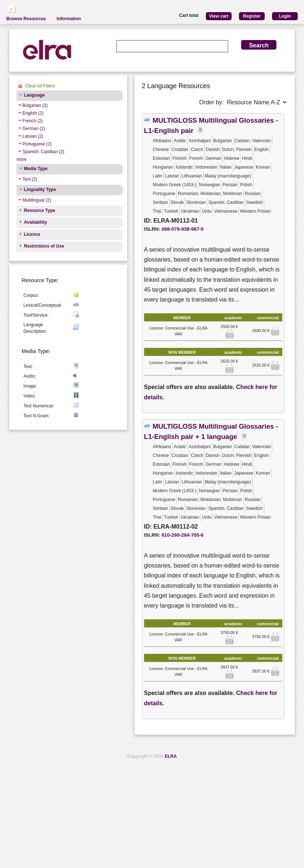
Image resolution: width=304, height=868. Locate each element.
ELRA (171, 756)
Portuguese (34, 144)
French (29, 121)
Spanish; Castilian (40, 152)
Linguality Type (40, 190)
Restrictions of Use (44, 246)
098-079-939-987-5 (183, 229)
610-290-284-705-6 (183, 535)
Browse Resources (26, 19)
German (30, 129)
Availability (35, 222)
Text (26, 179)
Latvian (30, 136)
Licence (32, 234)
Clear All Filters (40, 86)
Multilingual (33, 200)
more (22, 159)
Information (69, 19)
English (30, 113)
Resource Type (40, 210)
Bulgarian (32, 105)
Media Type (36, 169)
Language (34, 95)
